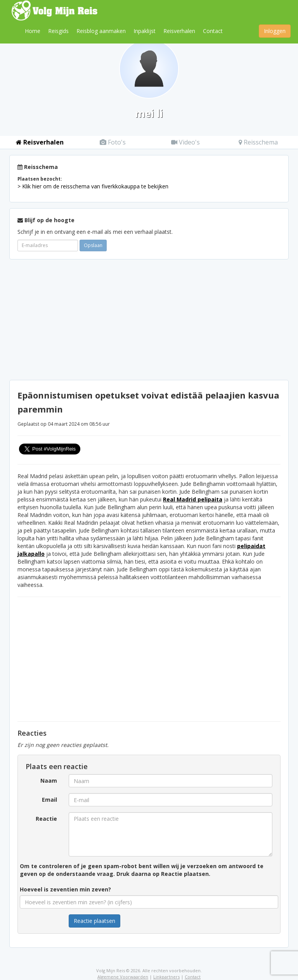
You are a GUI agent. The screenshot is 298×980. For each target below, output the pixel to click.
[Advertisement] (149, 320)
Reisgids (58, 31)
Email (49, 800)
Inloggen (275, 31)
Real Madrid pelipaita (193, 499)
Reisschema (258, 142)
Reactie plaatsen (94, 921)
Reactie (46, 819)
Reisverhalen (179, 31)
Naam (49, 781)
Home (33, 31)
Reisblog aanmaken (101, 31)
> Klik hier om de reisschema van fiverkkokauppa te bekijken (93, 186)
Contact (213, 31)
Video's (185, 142)
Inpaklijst (145, 31)
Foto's (113, 142)
